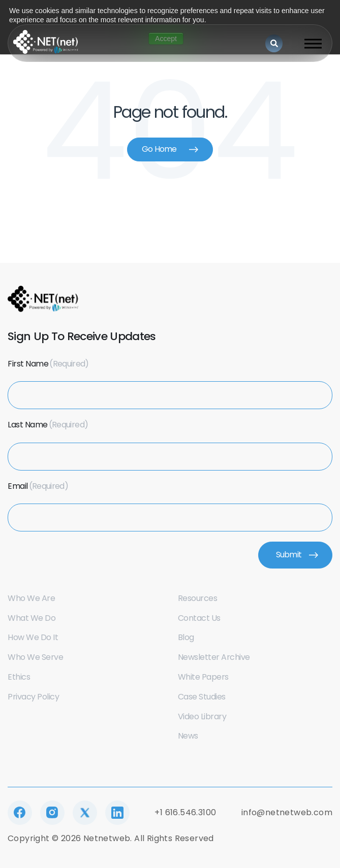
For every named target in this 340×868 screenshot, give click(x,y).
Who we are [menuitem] (31, 598)
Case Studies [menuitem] (202, 697)
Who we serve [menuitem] (35, 657)
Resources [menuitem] (198, 598)
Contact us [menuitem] (199, 618)
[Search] (274, 43)
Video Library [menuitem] (202, 716)
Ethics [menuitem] (19, 677)
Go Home (159, 149)
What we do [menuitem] (32, 618)
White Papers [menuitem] (203, 677)
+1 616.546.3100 (185, 812)
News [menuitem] (188, 736)
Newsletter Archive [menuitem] (214, 657)
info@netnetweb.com (287, 812)
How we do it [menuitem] (33, 637)
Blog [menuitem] (186, 637)
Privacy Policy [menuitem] (33, 697)
